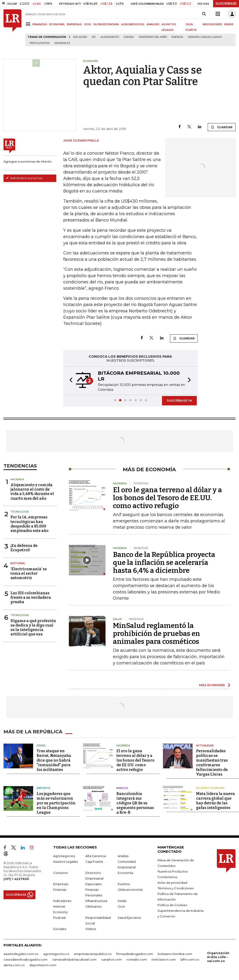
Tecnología (20, 512)
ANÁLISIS (153, 24)
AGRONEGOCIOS (133, 24)
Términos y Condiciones (176, 888)
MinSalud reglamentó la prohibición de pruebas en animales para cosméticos (156, 634)
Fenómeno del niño (153, 37)
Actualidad (205, 745)
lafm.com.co (190, 959)
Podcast (60, 917)
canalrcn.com (111, 959)
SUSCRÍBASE (226, 4)
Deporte (43, 788)
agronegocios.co (56, 954)
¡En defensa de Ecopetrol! (24, 548)
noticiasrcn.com (164, 959)
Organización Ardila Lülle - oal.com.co (218, 957)
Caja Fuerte (94, 861)
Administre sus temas (24, 178)
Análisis (123, 856)
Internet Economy (210, 788)
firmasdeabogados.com (135, 954)
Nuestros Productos (173, 871)
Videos (91, 929)
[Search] (204, 14)
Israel (41, 745)
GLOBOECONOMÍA (106, 24)
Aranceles (62, 43)
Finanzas (60, 889)
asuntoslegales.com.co (21, 954)
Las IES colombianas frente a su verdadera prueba (31, 597)
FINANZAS (40, 24)
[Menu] (29, 24)
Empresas (61, 884)
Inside (122, 901)
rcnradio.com (137, 959)
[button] (70, 381)
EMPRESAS (74, 24)
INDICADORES (213, 24)
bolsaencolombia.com (175, 954)
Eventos (124, 884)
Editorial (18, 563)
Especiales (93, 884)
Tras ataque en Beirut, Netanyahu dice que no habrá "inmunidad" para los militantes (54, 760)
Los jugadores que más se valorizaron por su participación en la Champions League (56, 803)
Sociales (60, 929)
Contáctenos (167, 877)
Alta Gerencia (96, 856)
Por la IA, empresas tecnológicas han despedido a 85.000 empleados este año (30, 524)
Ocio (121, 906)
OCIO (88, 24)
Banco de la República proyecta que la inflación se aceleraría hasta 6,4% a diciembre (164, 563)
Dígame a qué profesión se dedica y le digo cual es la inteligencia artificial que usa (33, 628)
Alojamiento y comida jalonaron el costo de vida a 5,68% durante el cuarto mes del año (32, 492)
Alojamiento (110, 37)
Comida (129, 37)
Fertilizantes (40, 43)
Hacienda (17, 479)
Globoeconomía (130, 889)
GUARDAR (222, 127)
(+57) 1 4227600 (16, 879)
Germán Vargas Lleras (205, 37)
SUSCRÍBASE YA (179, 400)
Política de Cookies (172, 905)
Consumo (61, 873)
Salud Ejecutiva (129, 917)
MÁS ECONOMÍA (212, 685)
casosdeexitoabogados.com (25, 959)
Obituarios (93, 906)
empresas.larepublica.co (93, 954)
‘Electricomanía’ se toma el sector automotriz (29, 573)
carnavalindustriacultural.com (74, 959)
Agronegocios (64, 856)
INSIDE (229, 24)
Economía (125, 873)
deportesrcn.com (43, 965)
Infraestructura (96, 901)
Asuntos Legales (65, 861)
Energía (177, 37)
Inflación (80, 37)
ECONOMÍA (57, 24)
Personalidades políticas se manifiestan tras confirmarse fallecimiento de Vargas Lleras (212, 763)
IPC (94, 37)
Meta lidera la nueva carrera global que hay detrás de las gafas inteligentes (215, 800)
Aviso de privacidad (172, 882)
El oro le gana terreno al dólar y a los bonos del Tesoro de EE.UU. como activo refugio (167, 498)
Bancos (122, 788)
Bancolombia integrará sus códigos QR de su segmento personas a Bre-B (135, 803)
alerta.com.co (14, 965)
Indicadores (62, 901)
